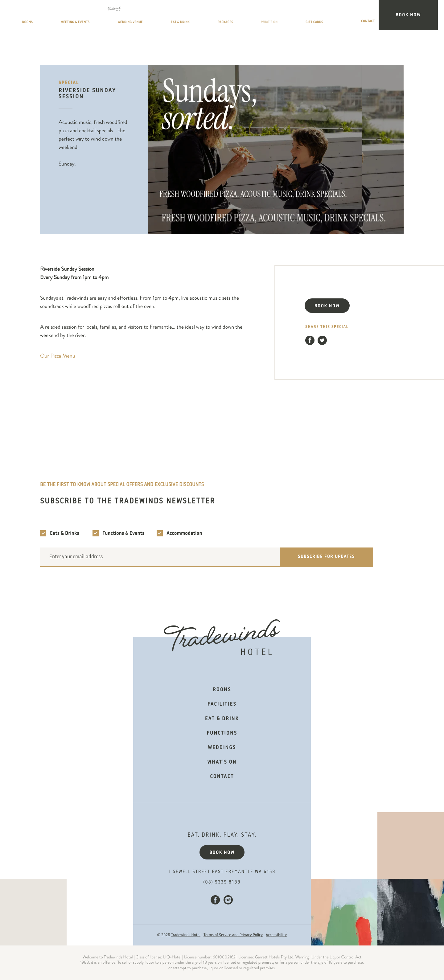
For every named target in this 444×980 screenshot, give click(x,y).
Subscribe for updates (326, 557)
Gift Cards (347, 16)
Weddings (222, 748)
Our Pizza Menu (58, 356)
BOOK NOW (327, 306)
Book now (222, 853)
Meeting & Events (129, 16)
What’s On (307, 16)
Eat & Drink (231, 16)
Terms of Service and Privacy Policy (233, 935)
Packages (270, 16)
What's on (222, 762)
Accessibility (276, 935)
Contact (384, 16)
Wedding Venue (183, 16)
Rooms (85, 16)
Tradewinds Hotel (186, 935)
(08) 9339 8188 (222, 882)
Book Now (419, 15)
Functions (222, 733)
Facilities (222, 704)
